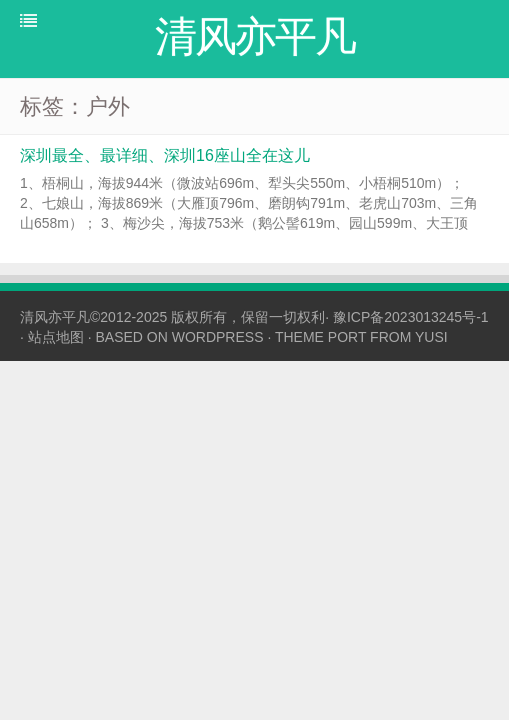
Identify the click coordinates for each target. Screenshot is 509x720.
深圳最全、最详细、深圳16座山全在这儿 (165, 155)
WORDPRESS (218, 337)
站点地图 (56, 337)
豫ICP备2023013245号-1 (411, 317)
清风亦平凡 (55, 317)
